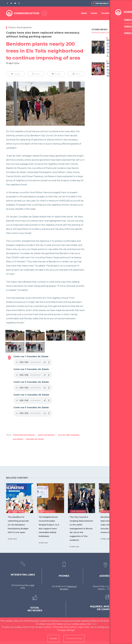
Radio (94, 13)
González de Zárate (35, 439)
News (84, 13)
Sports (111, 61)
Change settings (74, 638)
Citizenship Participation (24, 435)
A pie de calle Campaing (68, 435)
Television (107, 13)
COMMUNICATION (27, 13)
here (94, 624)
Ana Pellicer (18, 439)
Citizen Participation (20, 27)
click (32, 585)
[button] (15, 74)
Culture (111, 38)
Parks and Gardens (46, 435)
